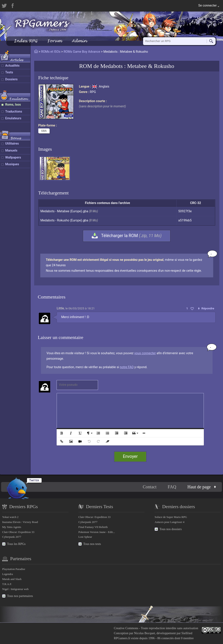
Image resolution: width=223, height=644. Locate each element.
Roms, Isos (13, 105)
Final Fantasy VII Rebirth (93, 527)
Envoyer (130, 456)
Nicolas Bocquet (144, 633)
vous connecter (145, 353)
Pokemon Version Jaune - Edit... (97, 532)
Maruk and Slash (12, 579)
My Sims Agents (12, 527)
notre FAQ (127, 367)
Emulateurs (13, 118)
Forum (54, 41)
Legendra (8, 574)
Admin (79, 41)
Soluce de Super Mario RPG (171, 517)
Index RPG (26, 41)
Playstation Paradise (14, 569)
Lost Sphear (85, 537)
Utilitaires (12, 144)
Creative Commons (126, 628)
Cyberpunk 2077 (12, 537)
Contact (150, 487)
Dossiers (11, 79)
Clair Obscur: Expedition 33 (18, 532)
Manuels (11, 151)
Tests (9, 72)
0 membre (187, 638)
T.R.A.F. (7, 584)
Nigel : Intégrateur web (15, 589)
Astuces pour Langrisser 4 (170, 522)
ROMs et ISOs (51, 52)
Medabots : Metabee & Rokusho (137, 66)
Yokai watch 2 (10, 517)
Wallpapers (13, 158)
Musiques (12, 164)
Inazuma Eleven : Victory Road (20, 522)
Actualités (12, 66)
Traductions (14, 112)
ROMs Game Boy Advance (82, 52)
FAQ (172, 487)
